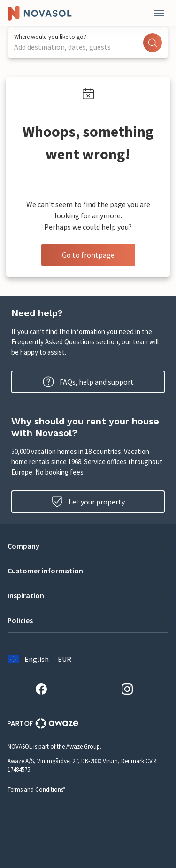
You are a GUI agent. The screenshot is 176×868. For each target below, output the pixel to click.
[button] (88, 546)
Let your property (88, 502)
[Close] (159, 13)
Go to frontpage (88, 255)
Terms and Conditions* (36, 790)
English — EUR (39, 659)
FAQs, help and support (88, 382)
